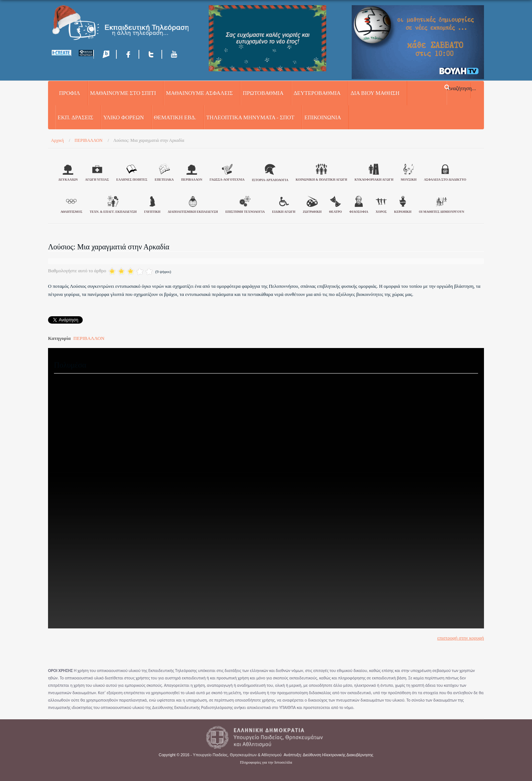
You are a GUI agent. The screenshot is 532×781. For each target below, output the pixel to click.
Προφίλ (70, 93)
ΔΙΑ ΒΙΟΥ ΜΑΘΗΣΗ (375, 93)
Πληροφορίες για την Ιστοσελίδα (266, 762)
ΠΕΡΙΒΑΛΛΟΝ (89, 338)
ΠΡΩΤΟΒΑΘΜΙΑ (263, 93)
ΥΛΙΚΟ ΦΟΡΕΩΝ (124, 117)
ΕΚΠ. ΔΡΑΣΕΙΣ (76, 117)
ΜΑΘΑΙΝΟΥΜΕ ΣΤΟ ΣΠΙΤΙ (123, 93)
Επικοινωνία (323, 117)
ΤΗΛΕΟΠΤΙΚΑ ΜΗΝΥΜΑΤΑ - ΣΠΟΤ (250, 117)
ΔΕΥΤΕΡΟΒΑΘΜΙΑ (317, 93)
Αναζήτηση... (462, 88)
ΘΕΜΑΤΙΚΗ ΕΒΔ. (175, 117)
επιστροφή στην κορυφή (461, 638)
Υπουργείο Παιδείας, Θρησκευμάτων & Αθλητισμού (237, 755)
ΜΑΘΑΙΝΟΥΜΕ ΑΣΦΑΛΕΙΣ (199, 93)
